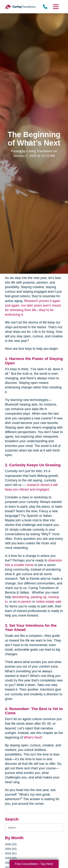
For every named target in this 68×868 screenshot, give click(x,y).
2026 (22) (11, 844)
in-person (24, 602)
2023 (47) (11, 858)
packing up (39, 597)
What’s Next (32, 737)
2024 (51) (11, 853)
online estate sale (49, 602)
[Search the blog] (34, 828)
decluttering (20, 597)
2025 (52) (11, 849)
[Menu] (55, 7)
